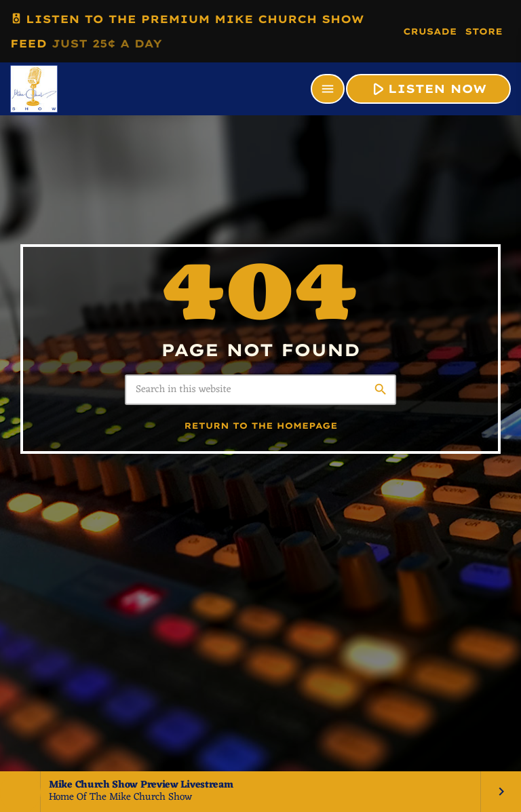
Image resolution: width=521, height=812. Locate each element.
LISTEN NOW (427, 89)
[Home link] (34, 89)
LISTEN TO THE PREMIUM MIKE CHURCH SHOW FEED (187, 28)
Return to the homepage (261, 426)
